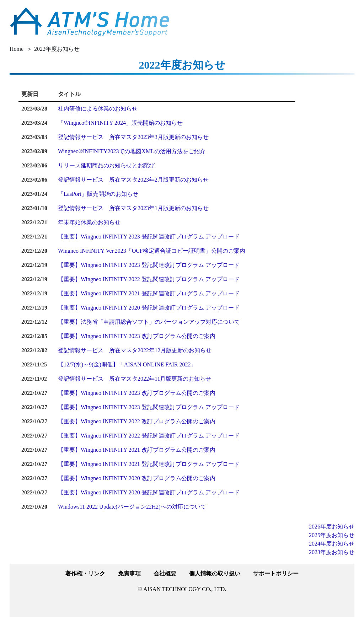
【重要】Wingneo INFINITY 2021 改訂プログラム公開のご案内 (137, 450)
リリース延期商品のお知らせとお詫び (106, 165)
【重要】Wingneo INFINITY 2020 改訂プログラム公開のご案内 (137, 478)
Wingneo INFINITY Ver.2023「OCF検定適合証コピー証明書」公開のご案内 (152, 251)
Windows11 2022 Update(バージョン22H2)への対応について (132, 507)
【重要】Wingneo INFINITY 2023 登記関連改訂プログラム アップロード (149, 237)
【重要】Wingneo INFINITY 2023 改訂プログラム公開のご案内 (137, 336)
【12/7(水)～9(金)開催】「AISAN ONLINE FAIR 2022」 (127, 364)
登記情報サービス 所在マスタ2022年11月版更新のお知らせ (135, 379)
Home (17, 49)
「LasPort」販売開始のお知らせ (98, 194)
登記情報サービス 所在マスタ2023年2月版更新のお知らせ (133, 180)
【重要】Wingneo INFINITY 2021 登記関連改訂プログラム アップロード (149, 293)
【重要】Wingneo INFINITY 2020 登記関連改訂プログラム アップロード (149, 308)
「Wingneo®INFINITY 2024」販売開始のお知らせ (120, 123)
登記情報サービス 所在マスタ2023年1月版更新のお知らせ (133, 208)
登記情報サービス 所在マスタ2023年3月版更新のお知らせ (133, 137)
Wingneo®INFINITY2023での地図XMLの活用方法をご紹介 (132, 151)
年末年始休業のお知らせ (89, 222)
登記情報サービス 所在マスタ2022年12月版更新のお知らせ (135, 350)
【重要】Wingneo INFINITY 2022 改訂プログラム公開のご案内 (137, 421)
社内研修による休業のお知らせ (98, 109)
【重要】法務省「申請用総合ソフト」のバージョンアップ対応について (149, 322)
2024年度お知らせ (332, 544)
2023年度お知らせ (332, 552)
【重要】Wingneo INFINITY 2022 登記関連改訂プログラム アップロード (149, 279)
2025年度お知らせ (332, 535)
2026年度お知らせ (332, 527)
